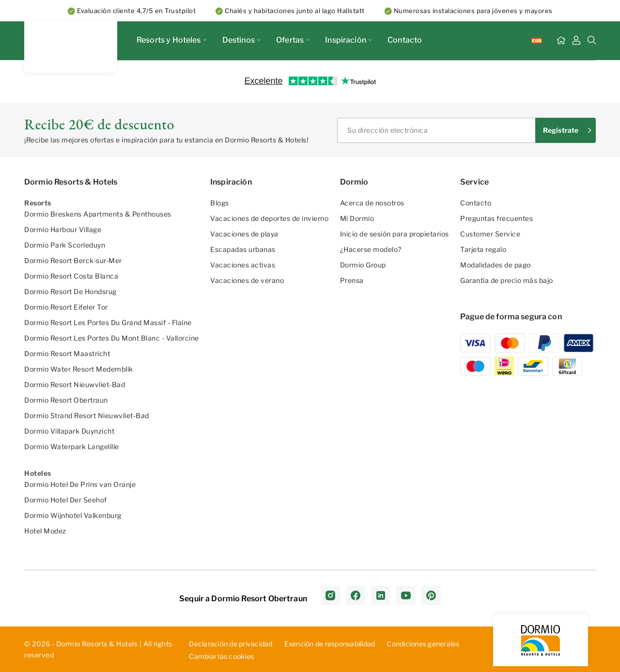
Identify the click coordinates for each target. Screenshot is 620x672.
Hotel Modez (45, 531)
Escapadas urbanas (243, 249)
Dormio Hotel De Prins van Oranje (80, 484)
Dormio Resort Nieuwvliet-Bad (75, 384)
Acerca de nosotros (372, 203)
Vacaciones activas (243, 265)
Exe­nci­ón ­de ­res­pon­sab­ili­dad (330, 644)
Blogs (220, 203)
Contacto (405, 40)
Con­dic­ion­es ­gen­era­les (423, 644)
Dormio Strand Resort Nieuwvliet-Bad (87, 415)
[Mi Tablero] (576, 41)
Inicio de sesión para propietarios (395, 234)
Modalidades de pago (496, 265)
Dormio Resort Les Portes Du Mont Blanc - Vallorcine (112, 338)
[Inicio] (561, 41)
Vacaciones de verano (247, 280)
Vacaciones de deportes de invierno (269, 218)
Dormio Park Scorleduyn (65, 245)
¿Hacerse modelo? (371, 249)
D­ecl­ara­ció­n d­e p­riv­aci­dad (231, 644)
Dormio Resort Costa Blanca (71, 276)
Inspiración (349, 40)
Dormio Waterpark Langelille (72, 446)
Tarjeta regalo (483, 249)
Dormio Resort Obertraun (66, 400)
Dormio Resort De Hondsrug (70, 291)
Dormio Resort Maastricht (67, 353)
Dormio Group (363, 265)
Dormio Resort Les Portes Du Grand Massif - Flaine (108, 322)
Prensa (352, 280)
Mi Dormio (357, 218)
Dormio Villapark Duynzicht (69, 431)
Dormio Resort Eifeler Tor (66, 307)
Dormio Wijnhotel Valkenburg (73, 515)
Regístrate (561, 130)
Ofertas (293, 40)
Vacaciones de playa (244, 234)
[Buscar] (592, 41)
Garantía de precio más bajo (507, 280)
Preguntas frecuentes (496, 218)
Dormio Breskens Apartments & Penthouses (98, 214)
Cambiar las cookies (221, 657)
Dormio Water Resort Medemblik (79, 369)
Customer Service (490, 234)
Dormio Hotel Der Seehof (66, 500)
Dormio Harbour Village (63, 229)
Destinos (241, 40)
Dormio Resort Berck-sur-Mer (73, 260)
